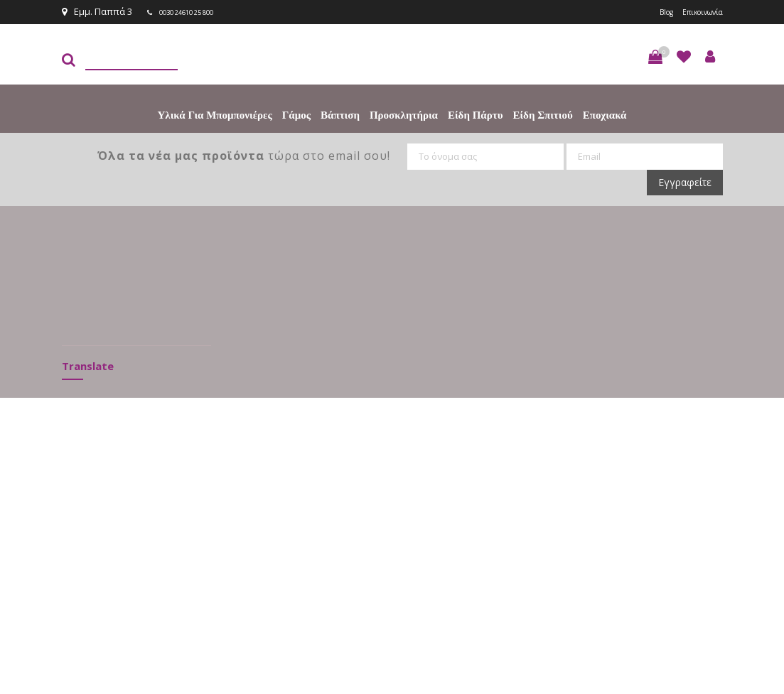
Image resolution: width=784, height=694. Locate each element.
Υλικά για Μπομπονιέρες (215, 114)
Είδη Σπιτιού (542, 114)
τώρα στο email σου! (244, 154)
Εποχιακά (605, 114)
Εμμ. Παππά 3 (97, 11)
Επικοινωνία (696, 11)
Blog (650, 11)
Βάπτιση (340, 114)
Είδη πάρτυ (475, 114)
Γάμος (296, 114)
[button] (655, 55)
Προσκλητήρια (404, 114)
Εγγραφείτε (685, 181)
